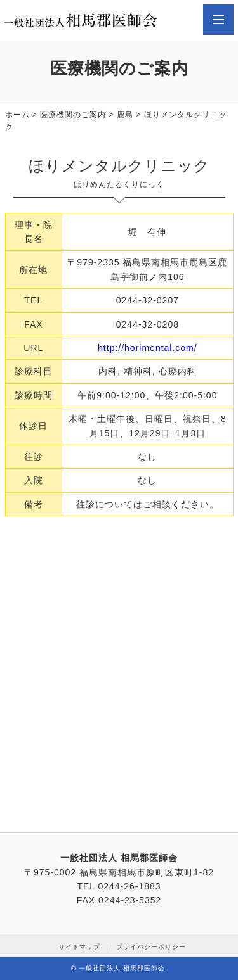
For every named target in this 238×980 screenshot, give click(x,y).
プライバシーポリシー (151, 947)
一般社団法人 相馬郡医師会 (122, 968)
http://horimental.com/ (148, 348)
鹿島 (125, 115)
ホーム (17, 115)
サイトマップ (79, 947)
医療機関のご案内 (73, 115)
